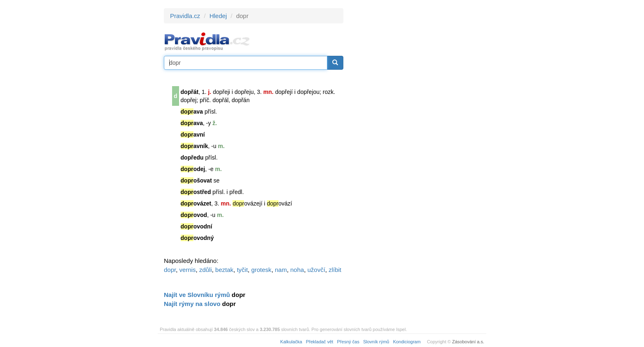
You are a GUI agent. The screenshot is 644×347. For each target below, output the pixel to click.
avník (194, 146)
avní (193, 135)
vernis (188, 270)
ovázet (196, 203)
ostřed (196, 192)
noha (297, 270)
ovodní (197, 226)
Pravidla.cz (185, 16)
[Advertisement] (417, 131)
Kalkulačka (291, 342)
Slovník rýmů (376, 342)
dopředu (192, 158)
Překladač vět (320, 342)
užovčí (316, 270)
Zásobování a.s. (468, 342)
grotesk (261, 270)
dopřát (190, 92)
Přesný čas (348, 342)
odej (193, 169)
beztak (224, 270)
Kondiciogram (407, 342)
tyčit (243, 270)
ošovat (196, 180)
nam (281, 270)
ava (192, 112)
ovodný (197, 238)
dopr (170, 270)
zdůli (206, 270)
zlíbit (335, 270)
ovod (194, 215)
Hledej (218, 16)
